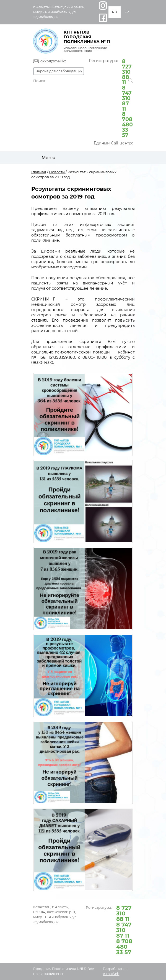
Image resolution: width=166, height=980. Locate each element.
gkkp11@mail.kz (53, 61)
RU (115, 12)
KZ (127, 12)
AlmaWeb (111, 974)
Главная (39, 172)
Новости (57, 172)
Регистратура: (111, 98)
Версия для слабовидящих (59, 71)
